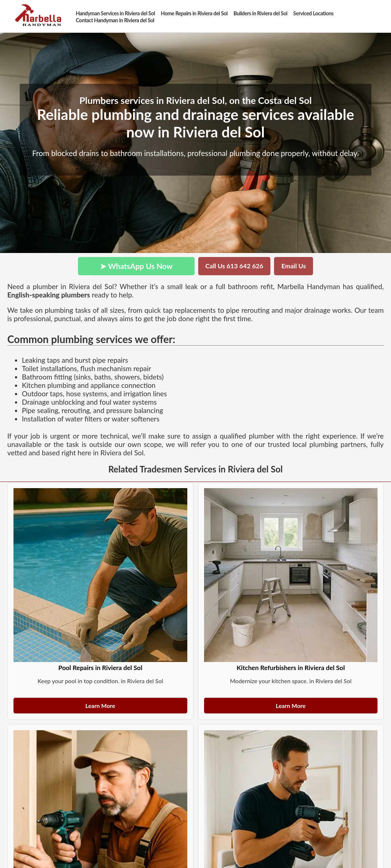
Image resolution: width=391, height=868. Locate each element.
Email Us (294, 266)
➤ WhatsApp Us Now (136, 266)
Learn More (100, 706)
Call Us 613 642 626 (234, 266)
